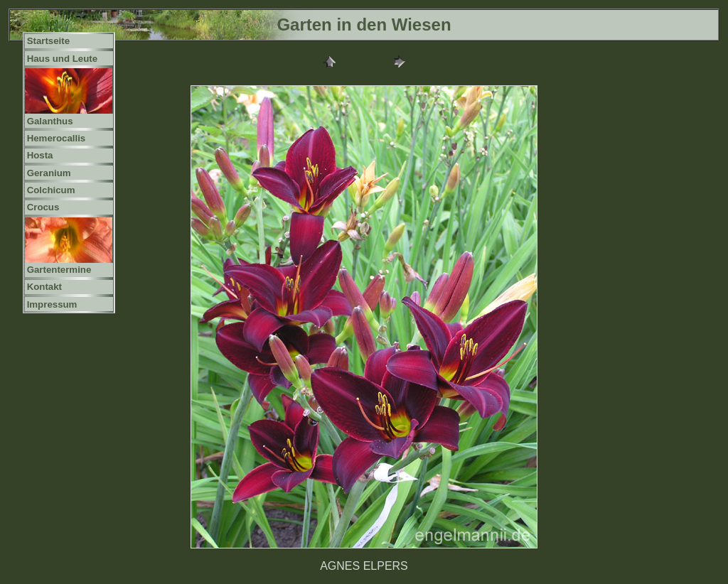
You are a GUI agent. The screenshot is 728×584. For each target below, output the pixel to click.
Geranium (49, 173)
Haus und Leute (63, 59)
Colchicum (51, 190)
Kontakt (44, 287)
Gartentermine (59, 270)
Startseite (48, 41)
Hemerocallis (57, 138)
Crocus (43, 207)
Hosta (40, 155)
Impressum (52, 304)
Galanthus (50, 121)
